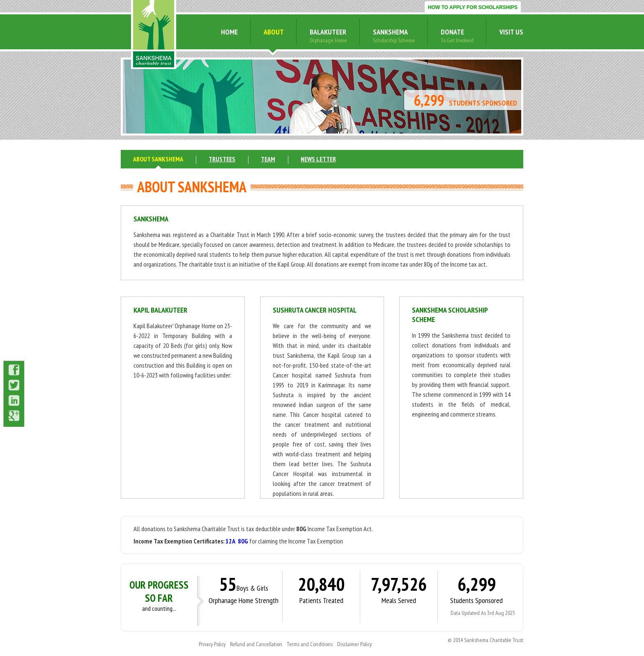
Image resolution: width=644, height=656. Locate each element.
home (229, 32)
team (268, 159)
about (274, 32)
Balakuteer (328, 32)
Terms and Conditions (310, 644)
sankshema (390, 32)
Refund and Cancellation (256, 644)
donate (452, 32)
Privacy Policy (212, 644)
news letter (318, 159)
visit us (511, 32)
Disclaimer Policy (354, 644)
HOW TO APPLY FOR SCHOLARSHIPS (473, 7)
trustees (222, 159)
